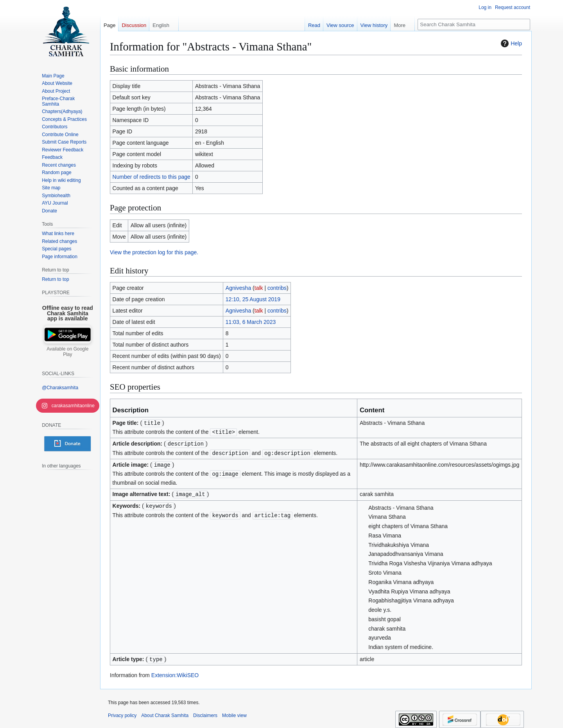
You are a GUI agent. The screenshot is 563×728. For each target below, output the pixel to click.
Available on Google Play (67, 352)
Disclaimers (205, 712)
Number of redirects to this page (152, 177)
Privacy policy (122, 712)
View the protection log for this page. (154, 252)
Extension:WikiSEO (175, 672)
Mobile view (234, 712)
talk (259, 288)
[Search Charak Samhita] (474, 24)
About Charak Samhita (165, 712)
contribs (277, 288)
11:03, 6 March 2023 (251, 322)
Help (510, 43)
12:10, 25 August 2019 (253, 299)
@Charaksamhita (60, 388)
